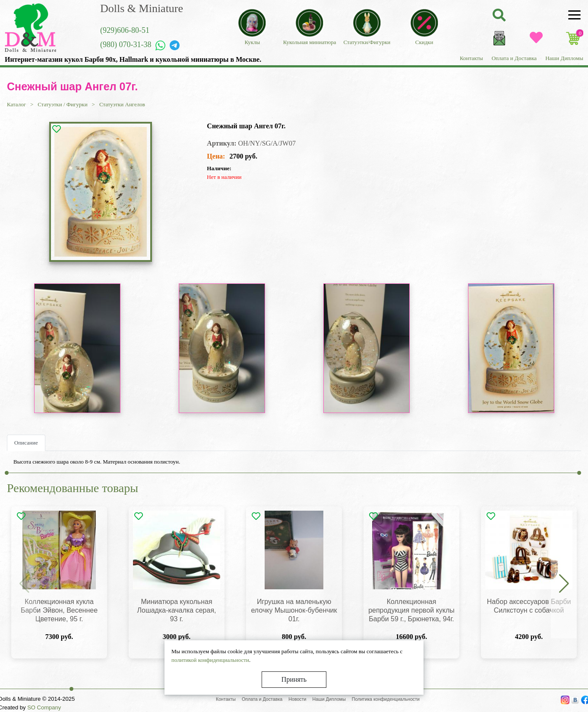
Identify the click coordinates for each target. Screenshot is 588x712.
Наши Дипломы (564, 58)
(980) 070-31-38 (126, 44)
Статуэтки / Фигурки (62, 104)
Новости (297, 699)
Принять (294, 679)
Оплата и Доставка (514, 58)
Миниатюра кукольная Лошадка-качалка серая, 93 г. (176, 610)
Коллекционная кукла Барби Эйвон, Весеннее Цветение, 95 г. (59, 610)
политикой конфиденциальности (210, 660)
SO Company (44, 707)
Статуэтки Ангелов (122, 104)
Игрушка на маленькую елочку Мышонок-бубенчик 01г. (294, 610)
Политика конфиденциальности (386, 699)
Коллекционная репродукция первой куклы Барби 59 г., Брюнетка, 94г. (411, 610)
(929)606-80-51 (125, 30)
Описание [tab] (26, 443)
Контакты (471, 58)
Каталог (16, 104)
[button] (564, 584)
